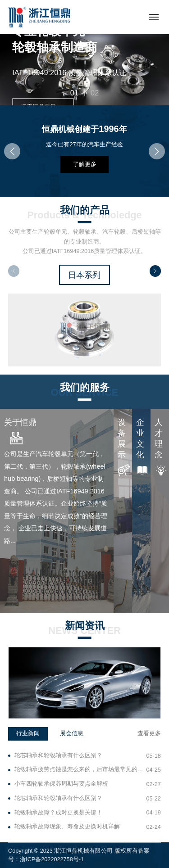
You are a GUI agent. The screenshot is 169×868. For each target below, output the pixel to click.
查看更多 (149, 733)
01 (74, 93)
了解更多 (85, 164)
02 (95, 93)
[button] (12, 151)
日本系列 (84, 275)
